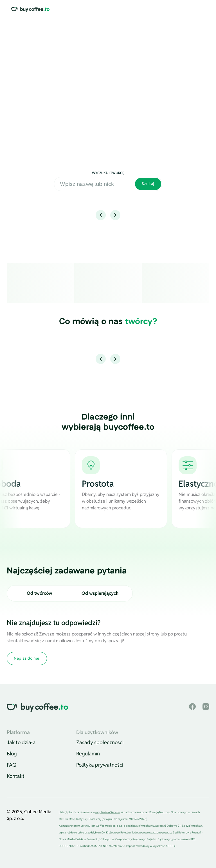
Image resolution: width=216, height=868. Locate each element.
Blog (12, 754)
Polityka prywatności (100, 765)
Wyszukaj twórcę (108, 173)
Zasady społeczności (100, 742)
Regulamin (88, 754)
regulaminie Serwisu (108, 812)
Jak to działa (21, 742)
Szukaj (148, 184)
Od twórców (40, 593)
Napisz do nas (27, 658)
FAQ (12, 765)
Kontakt (16, 776)
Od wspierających (100, 593)
